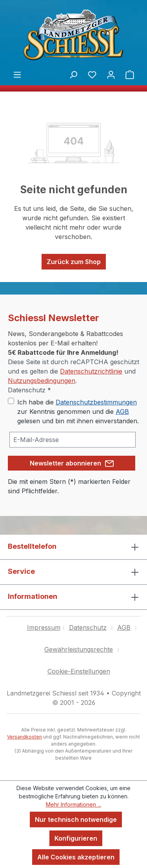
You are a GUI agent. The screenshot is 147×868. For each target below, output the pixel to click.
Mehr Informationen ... (73, 804)
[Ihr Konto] (111, 74)
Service (21, 571)
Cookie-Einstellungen (79, 671)
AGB (122, 412)
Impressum (44, 627)
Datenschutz (88, 627)
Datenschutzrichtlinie (91, 371)
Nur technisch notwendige (76, 819)
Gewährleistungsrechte (79, 649)
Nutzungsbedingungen (42, 381)
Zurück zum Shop (74, 262)
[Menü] (17, 74)
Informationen (33, 596)
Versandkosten (24, 737)
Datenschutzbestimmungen (96, 402)
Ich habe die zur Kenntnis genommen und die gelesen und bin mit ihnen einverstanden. (78, 412)
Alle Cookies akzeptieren (76, 857)
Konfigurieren (76, 838)
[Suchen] (73, 74)
